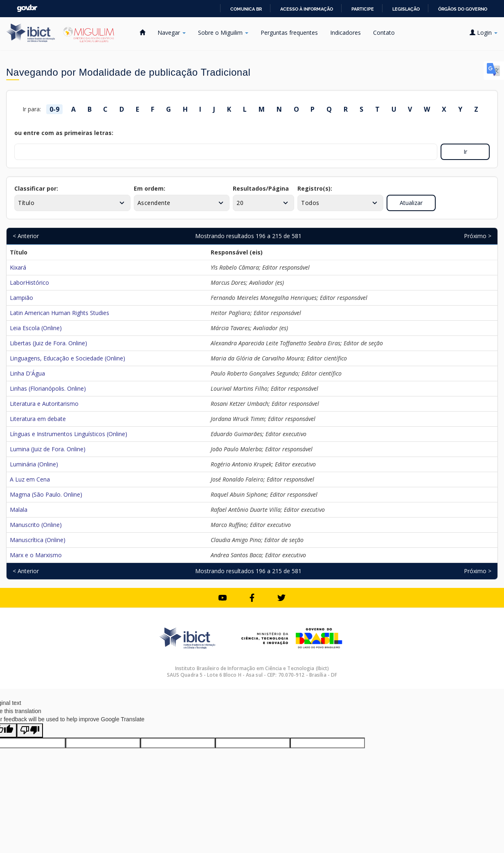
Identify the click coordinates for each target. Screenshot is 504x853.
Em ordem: (150, 188)
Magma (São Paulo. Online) (46, 494)
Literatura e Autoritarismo (44, 404)
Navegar (172, 33)
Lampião (21, 298)
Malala (19, 510)
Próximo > (478, 236)
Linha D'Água (27, 373)
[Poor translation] (30, 730)
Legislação (406, 9)
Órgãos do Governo (463, 9)
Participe (363, 9)
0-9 (54, 109)
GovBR (27, 8)
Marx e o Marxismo (36, 555)
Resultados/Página (261, 188)
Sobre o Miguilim (223, 33)
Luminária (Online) (34, 464)
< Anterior (26, 236)
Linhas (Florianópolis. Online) (48, 388)
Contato (384, 33)
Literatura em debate (38, 419)
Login (484, 33)
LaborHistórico (29, 282)
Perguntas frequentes (289, 33)
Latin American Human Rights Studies (60, 313)
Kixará (18, 267)
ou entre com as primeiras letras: (64, 133)
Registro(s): (315, 188)
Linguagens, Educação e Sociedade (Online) (67, 358)
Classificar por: (36, 188)
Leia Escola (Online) (36, 328)
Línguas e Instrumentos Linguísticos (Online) (69, 434)
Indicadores (345, 33)
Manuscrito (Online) (36, 525)
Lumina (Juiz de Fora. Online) (48, 449)
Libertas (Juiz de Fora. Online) (48, 343)
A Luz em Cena (30, 479)
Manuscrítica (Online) (38, 540)
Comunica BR (246, 9)
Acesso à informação (307, 9)
